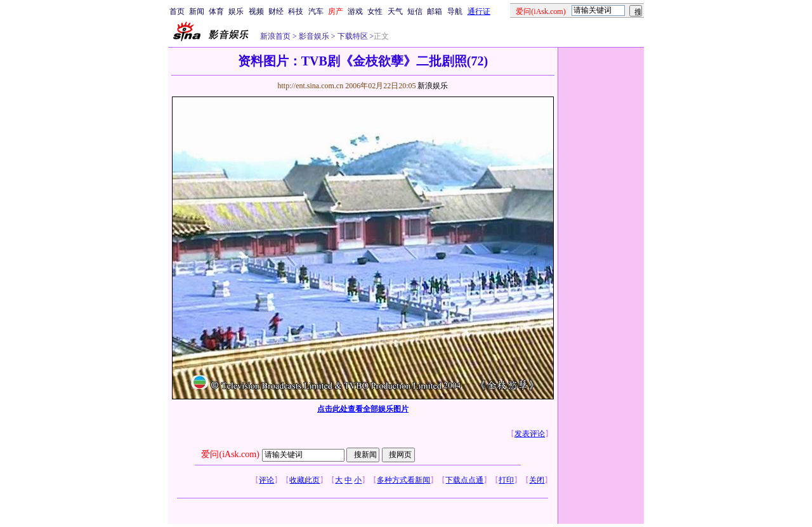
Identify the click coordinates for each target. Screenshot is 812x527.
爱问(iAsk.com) (230, 454)
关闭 (537, 480)
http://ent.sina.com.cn (311, 86)
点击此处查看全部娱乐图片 (363, 409)
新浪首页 (275, 36)
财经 (276, 11)
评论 (266, 480)
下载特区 (352, 36)
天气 (395, 11)
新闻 (197, 11)
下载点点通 (464, 480)
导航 (455, 11)
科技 (296, 11)
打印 (506, 480)
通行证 (479, 11)
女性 (375, 11)
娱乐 (236, 11)
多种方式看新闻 (403, 480)
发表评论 (530, 434)
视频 (256, 11)
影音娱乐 (314, 36)
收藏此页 (304, 480)
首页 (177, 11)
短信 (415, 11)
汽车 (316, 11)
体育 (216, 11)
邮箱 (435, 11)
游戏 (355, 11)
